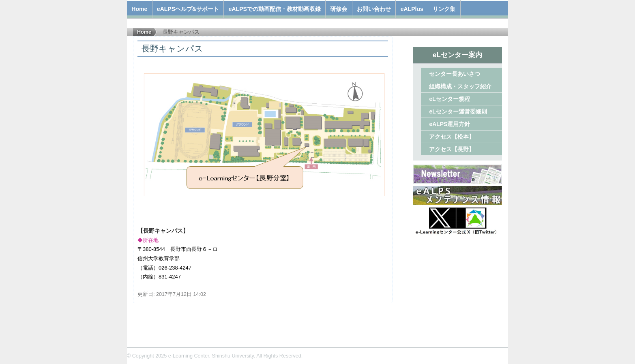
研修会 (339, 9)
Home (139, 9)
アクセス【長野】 (452, 149)
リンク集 (444, 9)
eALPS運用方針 (449, 124)
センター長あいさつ (455, 74)
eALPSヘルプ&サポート (188, 9)
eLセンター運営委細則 (458, 111)
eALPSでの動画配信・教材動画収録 (275, 9)
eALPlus (412, 9)
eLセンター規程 (449, 99)
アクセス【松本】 (452, 137)
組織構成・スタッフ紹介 (460, 86)
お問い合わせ (374, 9)
